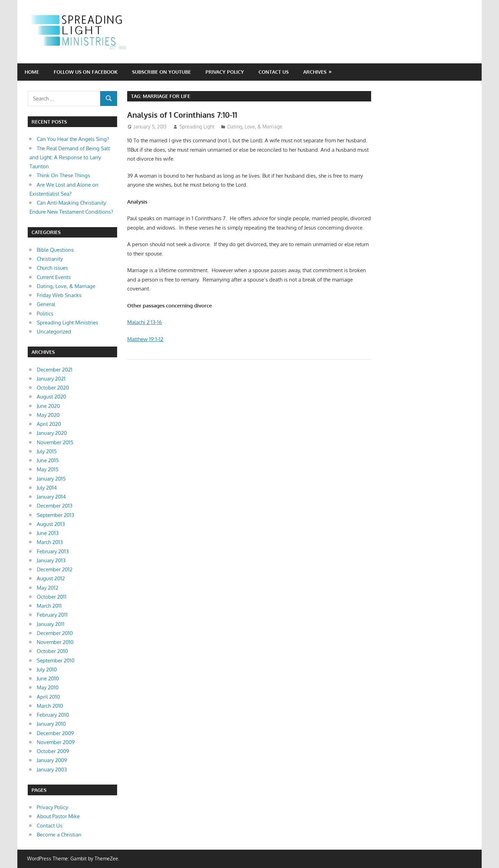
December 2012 (55, 569)
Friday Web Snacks (59, 295)
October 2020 (53, 388)
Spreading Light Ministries (67, 323)
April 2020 (49, 424)
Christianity (50, 259)
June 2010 (48, 678)
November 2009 (56, 742)
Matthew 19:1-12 (145, 339)
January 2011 (51, 624)
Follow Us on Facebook (86, 72)
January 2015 (51, 479)
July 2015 (47, 451)
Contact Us (274, 72)
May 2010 (48, 687)
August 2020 (51, 397)
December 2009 (55, 733)
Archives (315, 72)
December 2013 (55, 506)
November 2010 (55, 642)
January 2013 (51, 560)
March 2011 (49, 606)
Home (32, 72)
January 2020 (52, 433)
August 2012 (51, 578)
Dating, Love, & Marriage (255, 127)
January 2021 (51, 379)
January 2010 (51, 724)
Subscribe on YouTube (161, 72)
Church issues (52, 268)
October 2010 (52, 651)
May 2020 (48, 415)
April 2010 (48, 697)
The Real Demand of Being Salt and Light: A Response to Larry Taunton (70, 158)
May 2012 (47, 588)
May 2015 (48, 469)
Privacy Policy (225, 72)
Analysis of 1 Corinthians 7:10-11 (182, 115)
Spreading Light (197, 127)
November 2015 (55, 442)
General (46, 304)
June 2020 (48, 406)
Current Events (54, 277)
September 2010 (56, 660)
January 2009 (52, 760)
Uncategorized (54, 332)
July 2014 (47, 488)
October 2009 (53, 751)
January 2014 (51, 497)
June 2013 (48, 533)
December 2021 (55, 370)
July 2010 (47, 669)
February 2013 (53, 551)
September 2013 (55, 515)
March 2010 (50, 706)
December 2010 (55, 633)
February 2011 (52, 615)
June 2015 (48, 460)
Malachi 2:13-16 (145, 322)
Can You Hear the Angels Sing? (73, 139)
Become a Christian (59, 835)
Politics (45, 314)
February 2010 (53, 715)
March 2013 (50, 542)
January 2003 (52, 769)
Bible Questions (55, 250)
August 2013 (51, 524)
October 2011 (52, 597)
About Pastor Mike (58, 816)
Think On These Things (63, 175)
